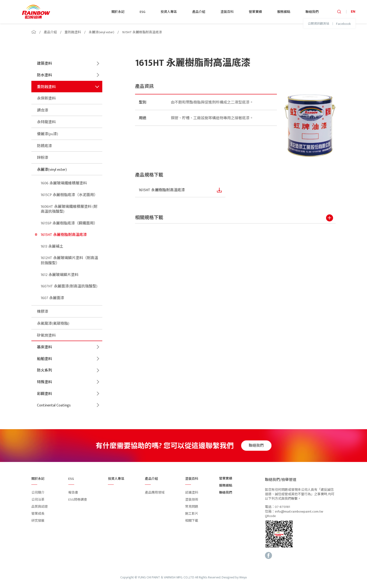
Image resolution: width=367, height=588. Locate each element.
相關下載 (192, 521)
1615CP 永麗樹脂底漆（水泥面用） (69, 195)
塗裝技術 (192, 500)
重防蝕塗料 (73, 32)
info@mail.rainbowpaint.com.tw (299, 512)
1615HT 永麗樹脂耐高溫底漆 (142, 32)
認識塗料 (192, 493)
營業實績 (255, 12)
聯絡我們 (312, 12)
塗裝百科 (227, 12)
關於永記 (118, 12)
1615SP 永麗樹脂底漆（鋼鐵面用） (69, 223)
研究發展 (38, 521)
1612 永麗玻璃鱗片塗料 (60, 275)
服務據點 (284, 12)
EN (353, 12)
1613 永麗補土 (52, 247)
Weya (243, 578)
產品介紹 (199, 12)
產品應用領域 (155, 493)
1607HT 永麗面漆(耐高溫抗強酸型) (69, 286)
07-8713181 (282, 507)
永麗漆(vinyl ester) (101, 32)
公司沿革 (38, 500)
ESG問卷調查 (78, 500)
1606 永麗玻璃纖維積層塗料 (64, 183)
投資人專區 (169, 12)
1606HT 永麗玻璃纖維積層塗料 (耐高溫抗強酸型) (69, 209)
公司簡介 (38, 493)
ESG (143, 12)
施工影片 (192, 514)
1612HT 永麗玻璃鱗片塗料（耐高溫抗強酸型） (69, 261)
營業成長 (38, 514)
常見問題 (192, 507)
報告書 (73, 493)
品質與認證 (40, 507)
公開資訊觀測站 (318, 24)
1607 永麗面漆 (52, 298)
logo (36, 12)
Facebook (343, 24)
